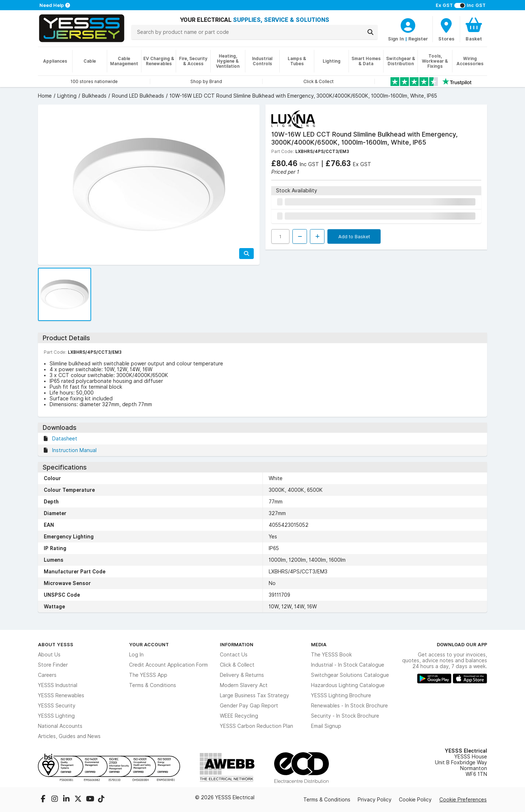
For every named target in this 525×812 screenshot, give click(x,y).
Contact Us (234, 655)
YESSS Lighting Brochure (341, 695)
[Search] (370, 32)
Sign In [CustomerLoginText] (396, 39)
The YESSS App (148, 675)
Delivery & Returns (242, 675)
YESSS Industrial (58, 685)
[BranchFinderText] (446, 29)
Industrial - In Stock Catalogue (348, 665)
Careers (47, 675)
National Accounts (60, 726)
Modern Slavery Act (244, 685)
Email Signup (326, 726)
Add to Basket (354, 236)
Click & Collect (237, 665)
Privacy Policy (375, 800)
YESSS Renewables (61, 695)
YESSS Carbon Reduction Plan (256, 726)
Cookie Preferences (463, 800)
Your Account (149, 644)
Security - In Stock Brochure (345, 716)
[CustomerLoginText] (408, 24)
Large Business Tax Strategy (254, 695)
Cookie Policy (415, 800)
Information (237, 644)
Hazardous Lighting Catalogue (348, 685)
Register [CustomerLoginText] (418, 39)
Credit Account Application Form (168, 665)
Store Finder (53, 665)
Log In (136, 655)
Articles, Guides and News (69, 736)
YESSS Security (57, 706)
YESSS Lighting (56, 716)
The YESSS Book (331, 655)
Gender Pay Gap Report (249, 706)
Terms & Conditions (153, 685)
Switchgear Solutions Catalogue (350, 675)
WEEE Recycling (239, 716)
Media (319, 644)
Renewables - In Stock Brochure (349, 706)
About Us (49, 655)
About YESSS (56, 644)
